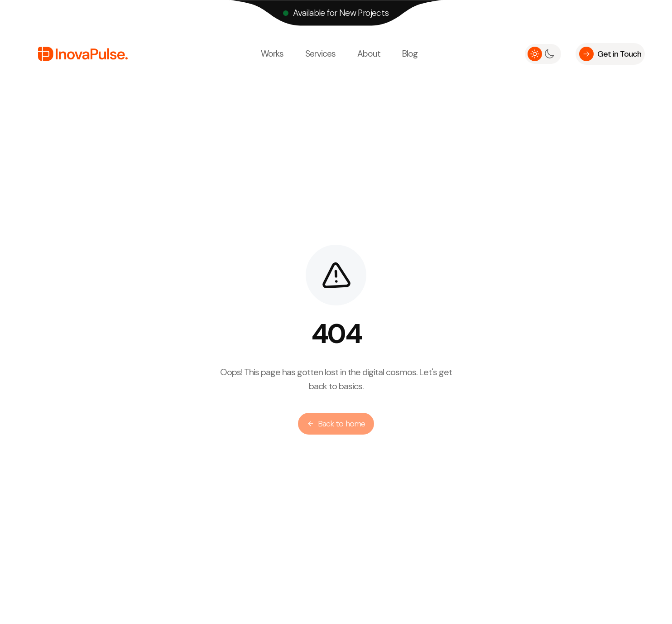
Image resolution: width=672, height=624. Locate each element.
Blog (410, 54)
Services (320, 54)
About (369, 54)
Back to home (336, 426)
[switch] (543, 54)
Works (272, 54)
